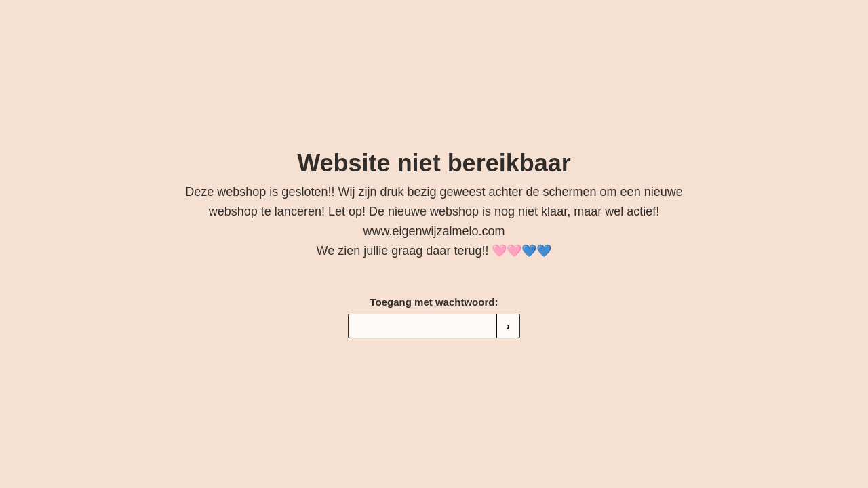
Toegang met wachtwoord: (434, 302)
